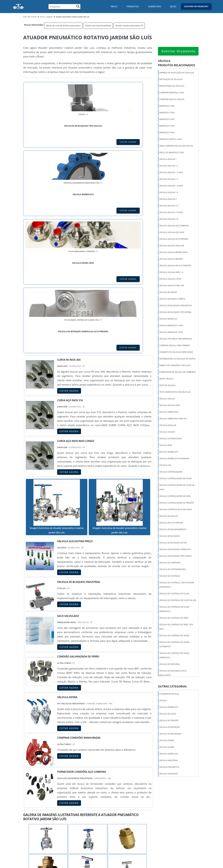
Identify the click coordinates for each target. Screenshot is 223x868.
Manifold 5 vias (167, 127)
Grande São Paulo (107, 828)
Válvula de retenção (169, 728)
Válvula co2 (165, 466)
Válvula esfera (167, 741)
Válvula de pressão (169, 721)
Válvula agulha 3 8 (169, 220)
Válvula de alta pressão (171, 524)
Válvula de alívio (168, 715)
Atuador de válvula (169, 695)
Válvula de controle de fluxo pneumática (63, 26)
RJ (39, 796)
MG (46, 796)
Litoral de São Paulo (128, 828)
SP (61, 796)
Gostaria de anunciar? (196, 6)
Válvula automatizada (170, 439)
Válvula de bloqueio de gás (173, 544)
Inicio (186, 864)
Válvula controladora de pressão (176, 504)
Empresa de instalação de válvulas (177, 74)
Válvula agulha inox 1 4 (171, 273)
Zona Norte (47, 828)
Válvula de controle (170, 577)
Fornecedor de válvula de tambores (177, 373)
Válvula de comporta (170, 564)
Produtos (133, 6)
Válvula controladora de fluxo (175, 479)
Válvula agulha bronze (171, 260)
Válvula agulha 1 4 (169, 180)
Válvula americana (169, 413)
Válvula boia (166, 446)
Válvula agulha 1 (168, 160)
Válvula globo (167, 748)
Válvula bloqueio (168, 293)
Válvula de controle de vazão (174, 636)
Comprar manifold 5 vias (172, 94)
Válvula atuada (167, 433)
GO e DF (114, 796)
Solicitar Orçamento (178, 52)
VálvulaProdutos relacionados (177, 64)
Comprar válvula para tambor (174, 346)
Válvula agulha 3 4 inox (171, 213)
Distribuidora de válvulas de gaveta (177, 360)
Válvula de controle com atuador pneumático (177, 586)
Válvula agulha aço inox (172, 233)
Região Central (31, 828)
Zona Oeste (62, 828)
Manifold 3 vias (167, 113)
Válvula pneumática (169, 768)
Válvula (163, 701)
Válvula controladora (171, 473)
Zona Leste (89, 828)
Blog (173, 6)
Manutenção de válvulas (172, 87)
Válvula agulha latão (170, 280)
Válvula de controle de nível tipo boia (176, 628)
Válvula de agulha (168, 517)
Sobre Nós (154, 6)
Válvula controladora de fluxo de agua (177, 488)
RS (82, 796)
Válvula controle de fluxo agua (176, 510)
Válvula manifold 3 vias (171, 333)
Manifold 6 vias (167, 133)
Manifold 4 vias (167, 120)
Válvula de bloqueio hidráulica (175, 550)
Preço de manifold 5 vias (172, 153)
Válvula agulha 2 (168, 200)
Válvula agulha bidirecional (174, 253)
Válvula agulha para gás (172, 286)
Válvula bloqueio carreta (172, 300)
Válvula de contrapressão (172, 570)
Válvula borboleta (169, 453)
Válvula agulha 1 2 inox (171, 173)
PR (68, 796)
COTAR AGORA (40, 142)
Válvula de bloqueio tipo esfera (175, 313)
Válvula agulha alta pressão (174, 240)
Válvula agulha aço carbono (174, 227)
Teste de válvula (167, 386)
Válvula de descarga (169, 665)
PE (89, 796)
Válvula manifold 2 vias (171, 326)
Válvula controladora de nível (175, 497)
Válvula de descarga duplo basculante (173, 674)
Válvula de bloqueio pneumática (176, 306)
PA (131, 796)
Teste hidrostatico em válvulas (175, 393)
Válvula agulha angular (172, 247)
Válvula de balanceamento (173, 530)
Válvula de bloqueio (169, 537)
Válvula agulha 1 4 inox (171, 187)
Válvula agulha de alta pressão (175, 267)
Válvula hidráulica (169, 755)
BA (97, 796)
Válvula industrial (169, 761)
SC (75, 796)
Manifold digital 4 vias (171, 140)
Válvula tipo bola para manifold (176, 340)
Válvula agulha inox (169, 406)
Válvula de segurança (170, 735)
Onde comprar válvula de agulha (176, 147)
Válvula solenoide (168, 775)
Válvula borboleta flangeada (174, 459)
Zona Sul (76, 828)
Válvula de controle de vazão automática (174, 645)
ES (54, 796)
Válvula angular (168, 426)
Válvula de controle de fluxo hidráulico (174, 610)
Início (114, 6)
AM (123, 796)
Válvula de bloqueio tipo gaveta (175, 557)
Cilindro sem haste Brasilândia (98, 26)
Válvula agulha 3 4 (169, 207)
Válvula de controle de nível (174, 619)
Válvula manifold (168, 320)
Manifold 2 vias (167, 107)
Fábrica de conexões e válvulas (175, 366)
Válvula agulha (167, 400)
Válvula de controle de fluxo (174, 595)
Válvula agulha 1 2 (169, 167)
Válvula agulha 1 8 (169, 193)
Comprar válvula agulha (172, 100)
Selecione (29, 796)
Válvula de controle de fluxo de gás (178, 601)
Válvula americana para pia (173, 420)
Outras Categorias (172, 687)
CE (104, 796)
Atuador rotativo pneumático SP (129, 26)
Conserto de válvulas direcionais (176, 353)
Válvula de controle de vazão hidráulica (174, 656)
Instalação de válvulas (171, 80)
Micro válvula (166, 380)
